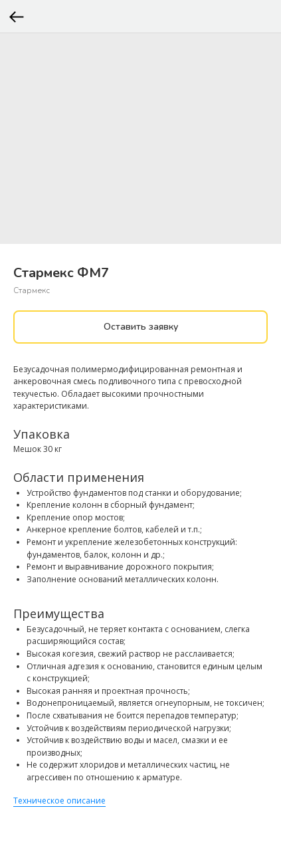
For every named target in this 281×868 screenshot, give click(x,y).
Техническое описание (59, 801)
